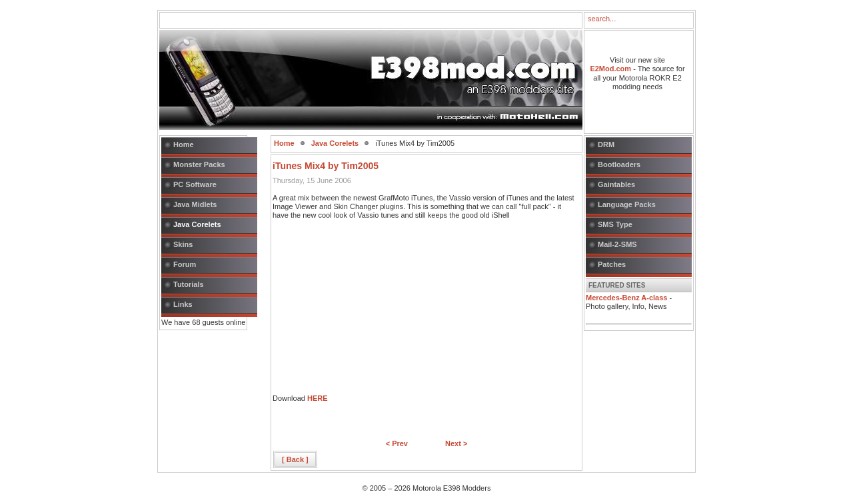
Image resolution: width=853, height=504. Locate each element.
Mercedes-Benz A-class (626, 298)
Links (183, 304)
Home (184, 144)
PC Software (195, 184)
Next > (456, 443)
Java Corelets (197, 224)
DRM (606, 144)
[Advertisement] (373, 311)
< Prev (397, 443)
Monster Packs (199, 164)
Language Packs (627, 204)
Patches (612, 264)
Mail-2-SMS (617, 244)
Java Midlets (195, 204)
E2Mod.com (610, 69)
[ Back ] (295, 459)
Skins (183, 244)
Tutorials (189, 284)
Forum (185, 264)
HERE (318, 398)
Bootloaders (619, 164)
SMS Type (615, 224)
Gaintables (616, 184)
